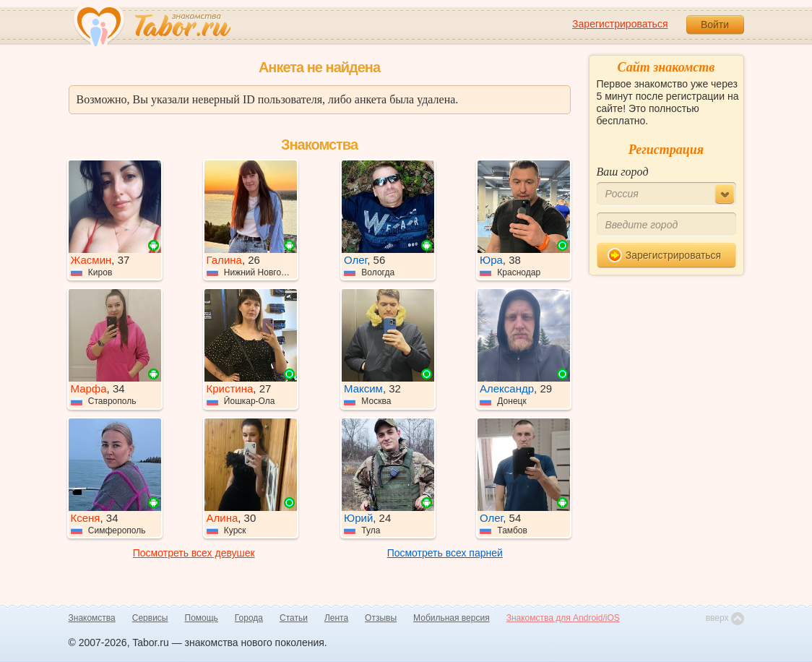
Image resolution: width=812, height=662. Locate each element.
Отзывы (381, 618)
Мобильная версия (452, 618)
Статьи (294, 618)
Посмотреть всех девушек (194, 553)
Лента (336, 618)
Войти (715, 25)
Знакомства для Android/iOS (563, 618)
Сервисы (150, 618)
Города (249, 618)
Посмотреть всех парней (445, 553)
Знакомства (92, 618)
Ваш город (623, 172)
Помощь (202, 618)
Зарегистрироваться (620, 24)
